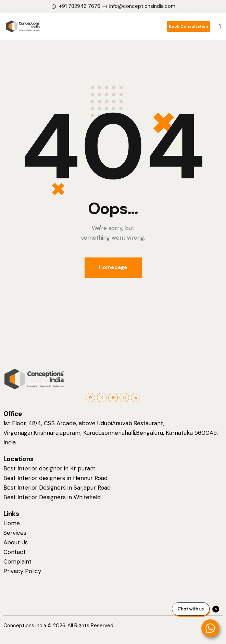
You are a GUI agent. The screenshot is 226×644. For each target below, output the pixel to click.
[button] (220, 26)
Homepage (113, 267)
